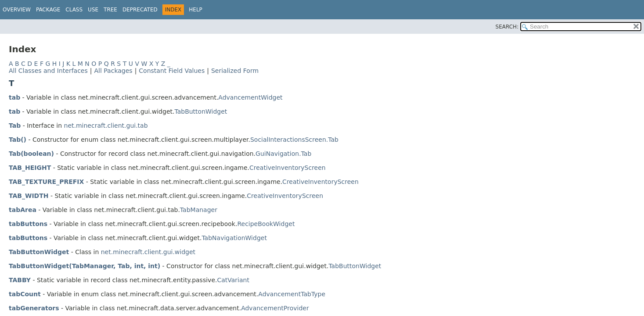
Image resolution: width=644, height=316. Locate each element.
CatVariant (233, 280)
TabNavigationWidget (234, 238)
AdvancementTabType (292, 294)
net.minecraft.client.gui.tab (106, 126)
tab (14, 97)
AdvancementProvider (275, 308)
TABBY (20, 280)
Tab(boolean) (31, 154)
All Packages (113, 71)
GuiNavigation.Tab (283, 154)
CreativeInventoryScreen (288, 168)
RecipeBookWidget (266, 224)
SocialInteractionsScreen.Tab (294, 140)
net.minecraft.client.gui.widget (148, 252)
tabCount (25, 294)
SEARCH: (507, 27)
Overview (17, 10)
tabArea (23, 210)
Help (196, 10)
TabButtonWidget (201, 111)
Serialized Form (235, 71)
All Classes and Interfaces (48, 71)
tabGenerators (34, 308)
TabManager (199, 210)
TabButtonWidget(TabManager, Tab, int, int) (85, 266)
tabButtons (28, 224)
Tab (15, 126)
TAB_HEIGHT (30, 168)
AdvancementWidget (250, 97)
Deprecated (140, 10)
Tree (110, 10)
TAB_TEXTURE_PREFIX (46, 182)
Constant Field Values (172, 71)
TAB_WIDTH (29, 196)
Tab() (18, 140)
